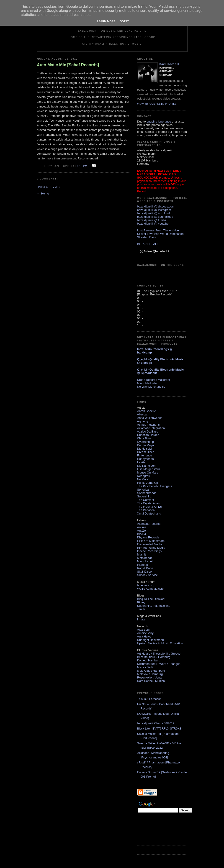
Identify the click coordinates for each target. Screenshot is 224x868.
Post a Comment (50, 187)
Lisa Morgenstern (149, 469)
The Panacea (146, 510)
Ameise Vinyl (146, 633)
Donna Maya (146, 445)
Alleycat (142, 414)
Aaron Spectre (147, 411)
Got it (124, 21)
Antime (142, 527)
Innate (141, 619)
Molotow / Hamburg (150, 674)
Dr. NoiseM (144, 449)
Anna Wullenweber (150, 418)
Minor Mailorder (147, 383)
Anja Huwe (144, 636)
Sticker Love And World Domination (160, 234)
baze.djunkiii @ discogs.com (156, 206)
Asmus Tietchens (148, 425)
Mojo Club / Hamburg (151, 671)
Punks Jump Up (148, 483)
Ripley (141, 602)
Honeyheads (145, 459)
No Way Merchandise (151, 387)
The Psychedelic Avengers (155, 486)
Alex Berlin (144, 630)
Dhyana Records (148, 537)
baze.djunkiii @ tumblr (152, 220)
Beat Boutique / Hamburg (154, 657)
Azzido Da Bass (148, 431)
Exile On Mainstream (151, 541)
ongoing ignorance (159, 122)
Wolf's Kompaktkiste (150, 589)
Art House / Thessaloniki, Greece (159, 654)
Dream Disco (146, 452)
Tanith (141, 609)
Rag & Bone (145, 568)
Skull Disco (144, 572)
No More (143, 479)
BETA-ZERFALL (148, 244)
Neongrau (144, 476)
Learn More (106, 21)
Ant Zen (142, 531)
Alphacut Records (149, 524)
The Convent (146, 500)
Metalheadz (145, 558)
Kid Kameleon (146, 466)
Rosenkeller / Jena (149, 677)
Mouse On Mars (148, 472)
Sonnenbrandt (147, 493)
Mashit (142, 554)
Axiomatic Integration (151, 428)
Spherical (143, 490)
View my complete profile (157, 104)
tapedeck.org (146, 585)
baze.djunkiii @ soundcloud (155, 217)
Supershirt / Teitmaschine (154, 606)
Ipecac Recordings (149, 551)
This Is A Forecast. (149, 699)
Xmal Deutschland (149, 513)
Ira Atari (142, 462)
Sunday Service (148, 575)
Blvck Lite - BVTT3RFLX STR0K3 (159, 728)
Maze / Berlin (146, 667)
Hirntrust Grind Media (151, 548)
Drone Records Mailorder (154, 380)
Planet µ (143, 565)
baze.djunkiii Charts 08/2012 (156, 723)
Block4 (142, 534)
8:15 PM (82, 166)
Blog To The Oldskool (151, 599)
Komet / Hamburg (149, 660)
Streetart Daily (147, 237)
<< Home (43, 193)
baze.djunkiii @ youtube (153, 224)
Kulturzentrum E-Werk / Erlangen (159, 664)
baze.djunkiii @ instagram (154, 210)
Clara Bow (144, 438)
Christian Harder (148, 435)
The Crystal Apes (148, 503)
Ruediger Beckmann (151, 640)
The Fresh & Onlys (149, 507)
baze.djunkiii (169, 64)
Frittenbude (145, 455)
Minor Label (145, 561)
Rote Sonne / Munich (151, 681)
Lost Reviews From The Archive (158, 230)
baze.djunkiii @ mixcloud (153, 213)
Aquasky (143, 421)
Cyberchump (146, 442)
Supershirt (144, 496)
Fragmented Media (150, 544)
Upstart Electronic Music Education (160, 643)
